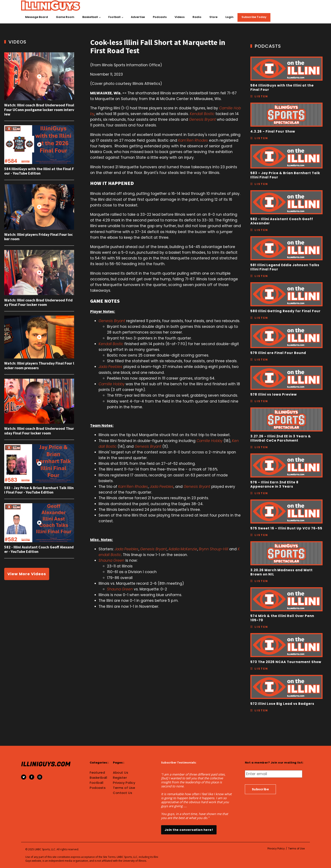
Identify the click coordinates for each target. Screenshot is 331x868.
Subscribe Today (254, 17)
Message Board (37, 17)
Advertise (138, 17)
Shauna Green (111, 560)
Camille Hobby (112, 384)
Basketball (90, 17)
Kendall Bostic (202, 114)
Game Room (65, 17)
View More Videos (27, 574)
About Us (121, 773)
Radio (197, 17)
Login (229, 17)
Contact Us (123, 793)
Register (120, 778)
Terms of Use (124, 788)
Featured (97, 773)
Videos (180, 17)
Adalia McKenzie (183, 549)
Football (114, 17)
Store (213, 17)
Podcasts (160, 17)
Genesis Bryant (202, 119)
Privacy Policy (124, 783)
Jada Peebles (111, 367)
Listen (261, 96)
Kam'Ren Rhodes (193, 140)
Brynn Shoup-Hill (214, 549)
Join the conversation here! (189, 830)
